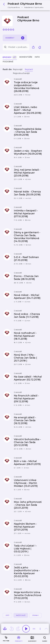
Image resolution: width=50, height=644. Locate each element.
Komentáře (26, 57)
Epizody (10, 57)
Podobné (8, 62)
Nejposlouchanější (21, 73)
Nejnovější (18, 69)
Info (37, 57)
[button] (24, 5)
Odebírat (15, 38)
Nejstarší (29, 69)
